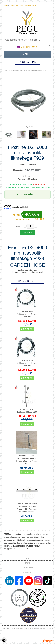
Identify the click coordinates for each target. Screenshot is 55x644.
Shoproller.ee (48, 640)
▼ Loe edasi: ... (29, 194)
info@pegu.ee (9, 549)
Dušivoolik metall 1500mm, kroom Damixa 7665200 (27, 363)
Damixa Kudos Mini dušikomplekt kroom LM (27, 411)
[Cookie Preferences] (4, 640)
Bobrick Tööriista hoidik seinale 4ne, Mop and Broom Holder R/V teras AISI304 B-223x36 (27, 508)
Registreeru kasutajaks (28, 5)
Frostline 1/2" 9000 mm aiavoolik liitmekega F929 (28, 70)
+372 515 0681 (22, 549)
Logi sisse (14, 5)
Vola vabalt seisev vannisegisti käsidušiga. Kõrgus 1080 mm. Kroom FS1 (27, 460)
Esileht (6, 70)
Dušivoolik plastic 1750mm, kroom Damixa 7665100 (27, 314)
